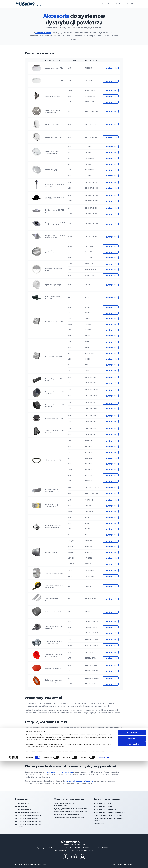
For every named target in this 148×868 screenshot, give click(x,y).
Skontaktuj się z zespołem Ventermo (79, 781)
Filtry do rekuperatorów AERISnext (105, 804)
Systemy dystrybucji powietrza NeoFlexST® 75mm (71, 809)
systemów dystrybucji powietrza (60, 772)
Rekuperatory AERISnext (23, 804)
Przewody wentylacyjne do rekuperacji (67, 815)
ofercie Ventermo (43, 33)
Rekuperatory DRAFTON (23, 809)
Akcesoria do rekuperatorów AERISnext (28, 815)
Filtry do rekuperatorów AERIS (103, 806)
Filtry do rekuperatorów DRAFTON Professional (109, 812)
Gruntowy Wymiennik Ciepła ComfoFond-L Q (108, 815)
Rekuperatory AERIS (22, 806)
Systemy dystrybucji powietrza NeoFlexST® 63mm (71, 812)
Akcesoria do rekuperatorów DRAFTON (28, 821)
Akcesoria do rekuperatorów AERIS (27, 818)
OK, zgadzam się (132, 839)
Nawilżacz (97, 824)
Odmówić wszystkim (132, 851)
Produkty (62, 28)
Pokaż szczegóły (105, 864)
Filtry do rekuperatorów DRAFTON (105, 809)
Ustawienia (132, 845)
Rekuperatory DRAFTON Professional (27, 812)
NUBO (103, 824)
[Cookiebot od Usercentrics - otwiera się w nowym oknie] (13, 864)
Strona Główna (51, 28)
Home (76, 4)
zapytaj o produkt (111, 68)
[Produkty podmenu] (90, 4)
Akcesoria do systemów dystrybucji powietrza (69, 818)
